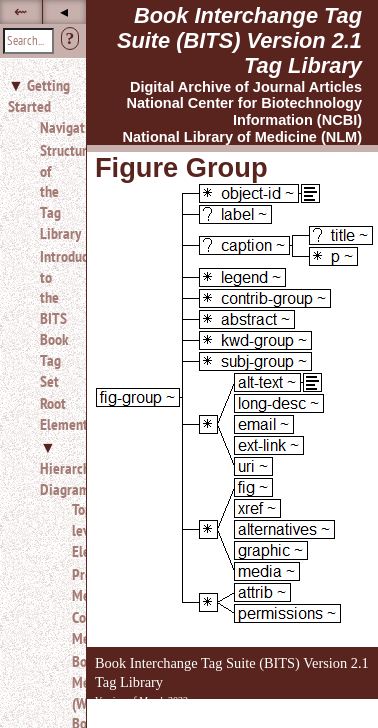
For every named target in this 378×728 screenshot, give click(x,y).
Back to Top (323, 716)
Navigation (55, 127)
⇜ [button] (20, 11)
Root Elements (55, 413)
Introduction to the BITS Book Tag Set (55, 318)
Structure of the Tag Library (55, 191)
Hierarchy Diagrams (68, 478)
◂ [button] (64, 11)
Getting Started (39, 95)
